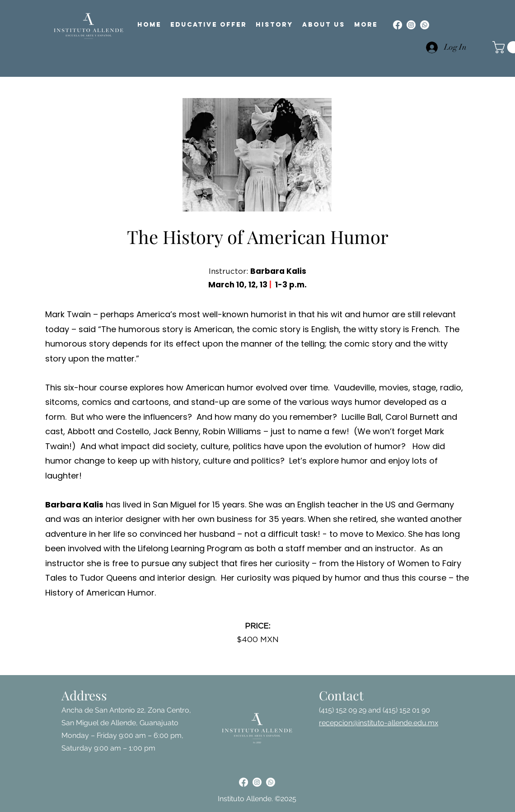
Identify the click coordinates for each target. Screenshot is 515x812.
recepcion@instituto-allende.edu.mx (379, 723)
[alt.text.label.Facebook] (398, 25)
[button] (208, 25)
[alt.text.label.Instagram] (411, 25)
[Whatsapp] (425, 25)
